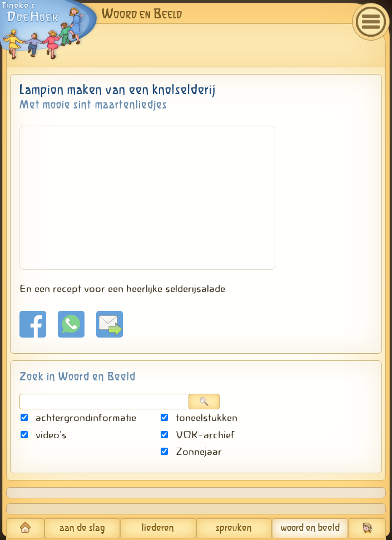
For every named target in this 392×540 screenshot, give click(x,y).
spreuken (234, 528)
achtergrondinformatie (78, 418)
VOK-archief (198, 435)
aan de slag (82, 528)
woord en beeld (310, 528)
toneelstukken (199, 418)
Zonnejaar (191, 452)
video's (44, 435)
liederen (158, 528)
